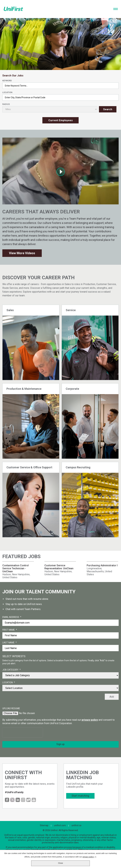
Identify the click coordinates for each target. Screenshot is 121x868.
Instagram (23, 800)
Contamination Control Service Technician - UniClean (16, 568)
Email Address (12, 617)
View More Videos (22, 253)
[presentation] (23, 732)
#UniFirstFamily (14, 792)
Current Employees (60, 120)
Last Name (10, 643)
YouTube (34, 800)
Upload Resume (11, 708)
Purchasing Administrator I (102, 565)
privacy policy (90, 720)
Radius (6, 104)
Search (108, 109)
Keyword (7, 81)
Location (7, 92)
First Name (10, 630)
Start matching (80, 796)
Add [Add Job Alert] (112, 697)
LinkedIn (18, 800)
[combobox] (60, 97)
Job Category (12, 670)
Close (61, 863)
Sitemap (44, 825)
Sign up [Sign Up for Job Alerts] (60, 744)
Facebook (7, 800)
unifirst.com (60, 825)
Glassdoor (28, 800)
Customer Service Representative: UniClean (59, 567)
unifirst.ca (76, 825)
